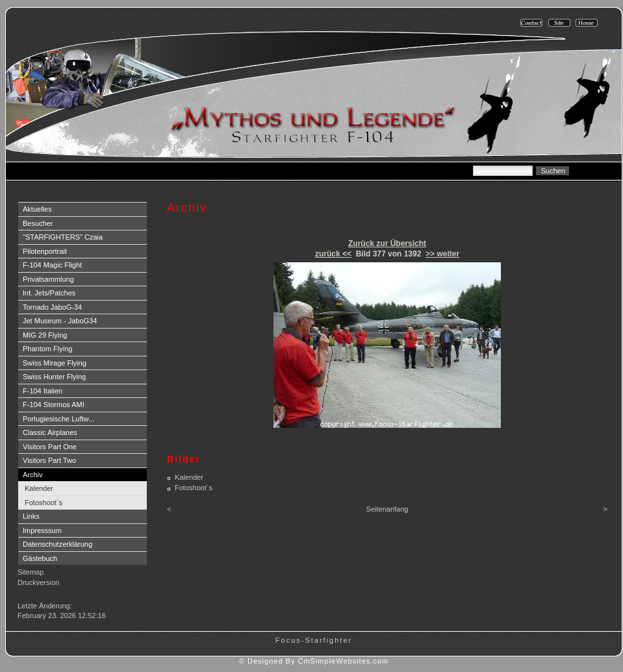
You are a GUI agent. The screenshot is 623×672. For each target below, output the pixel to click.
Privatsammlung (48, 279)
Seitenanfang (388, 509)
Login (28, 595)
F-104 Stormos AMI (54, 404)
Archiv (33, 475)
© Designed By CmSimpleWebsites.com (314, 661)
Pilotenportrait (45, 251)
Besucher (38, 223)
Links (31, 516)
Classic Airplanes (50, 432)
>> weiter (442, 254)
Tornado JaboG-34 (52, 307)
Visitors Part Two (49, 460)
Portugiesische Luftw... (58, 419)
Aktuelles (37, 209)
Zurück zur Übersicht (387, 243)
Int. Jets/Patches (49, 293)
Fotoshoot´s (44, 503)
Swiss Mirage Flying (55, 363)
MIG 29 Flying (45, 335)
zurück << (333, 254)
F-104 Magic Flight (52, 265)
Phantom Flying (47, 349)
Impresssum (42, 530)
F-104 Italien (43, 391)
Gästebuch (40, 558)
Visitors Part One (50, 447)
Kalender (39, 488)
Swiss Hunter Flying (54, 377)
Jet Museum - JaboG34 (60, 321)
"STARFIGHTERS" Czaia (63, 237)
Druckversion (38, 582)
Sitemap (31, 572)
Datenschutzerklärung (57, 544)
